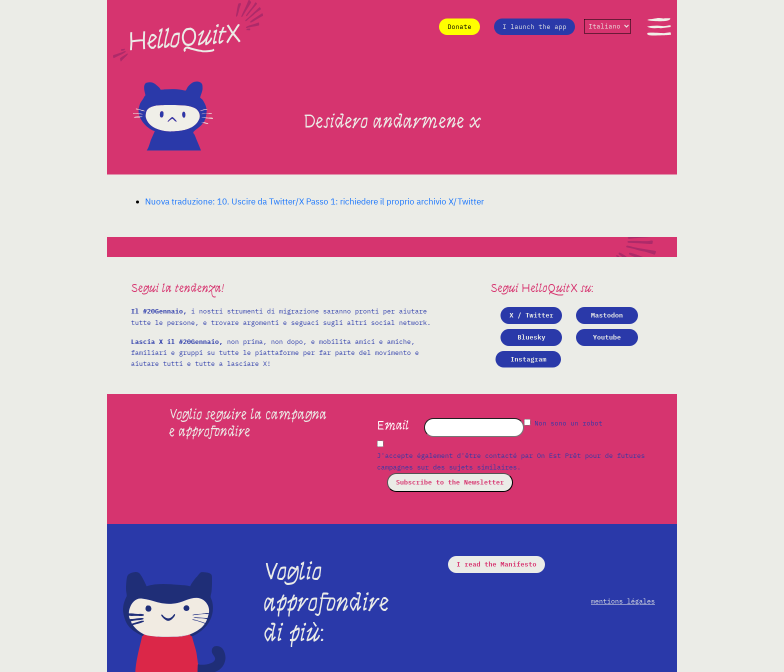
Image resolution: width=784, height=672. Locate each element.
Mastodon (607, 315)
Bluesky (531, 337)
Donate (459, 27)
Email (393, 425)
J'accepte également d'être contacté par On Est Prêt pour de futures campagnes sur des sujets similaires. (511, 461)
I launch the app (534, 27)
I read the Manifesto (496, 564)
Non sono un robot (563, 423)
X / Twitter (531, 315)
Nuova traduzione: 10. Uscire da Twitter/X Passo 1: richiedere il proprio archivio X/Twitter (314, 201)
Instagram (528, 359)
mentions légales (623, 601)
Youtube (607, 337)
